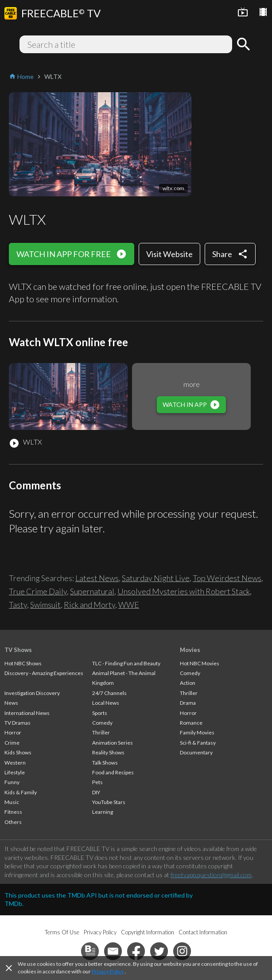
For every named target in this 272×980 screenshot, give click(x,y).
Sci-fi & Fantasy (198, 743)
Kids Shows (18, 752)
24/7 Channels (109, 693)
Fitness (13, 812)
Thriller (101, 732)
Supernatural (92, 591)
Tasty (18, 605)
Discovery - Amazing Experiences (44, 673)
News (11, 703)
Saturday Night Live (156, 578)
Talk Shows (105, 763)
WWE (129, 605)
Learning (103, 812)
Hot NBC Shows (23, 663)
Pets (97, 782)
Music (12, 802)
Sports (100, 713)
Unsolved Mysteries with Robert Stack (184, 591)
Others (13, 822)
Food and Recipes (113, 772)
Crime (12, 743)
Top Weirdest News (227, 578)
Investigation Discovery (32, 693)
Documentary (196, 752)
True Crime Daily (38, 591)
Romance (191, 723)
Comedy (102, 723)
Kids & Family (21, 792)
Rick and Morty (89, 605)
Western (15, 763)
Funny (12, 782)
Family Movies (197, 732)
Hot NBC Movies (200, 663)
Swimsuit (45, 605)
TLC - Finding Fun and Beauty (126, 663)
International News (27, 713)
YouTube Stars (109, 802)
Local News (106, 703)
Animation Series (113, 743)
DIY (96, 792)
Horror (13, 732)
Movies (190, 650)
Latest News (97, 578)
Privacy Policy (108, 971)
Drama (188, 703)
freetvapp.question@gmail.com (211, 875)
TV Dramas (17, 723)
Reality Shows (108, 752)
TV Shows (18, 650)
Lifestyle (15, 772)
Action (188, 683)
